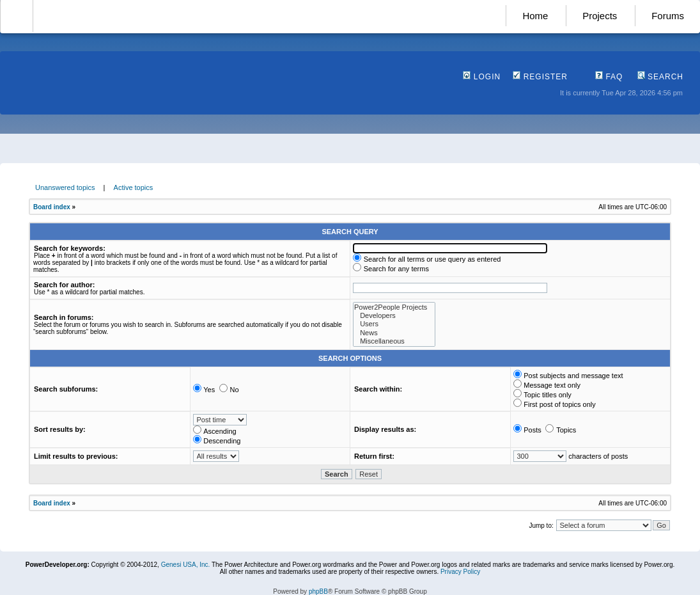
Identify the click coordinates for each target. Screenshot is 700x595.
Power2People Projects (394, 307)
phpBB (318, 591)
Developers (394, 316)
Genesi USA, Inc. (186, 565)
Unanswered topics (65, 187)
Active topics (134, 187)
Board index (52, 207)
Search (660, 77)
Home (535, 16)
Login (482, 77)
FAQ (609, 77)
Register (540, 77)
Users (394, 324)
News (394, 333)
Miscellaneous (394, 341)
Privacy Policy (460, 572)
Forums (668, 16)
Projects (600, 16)
